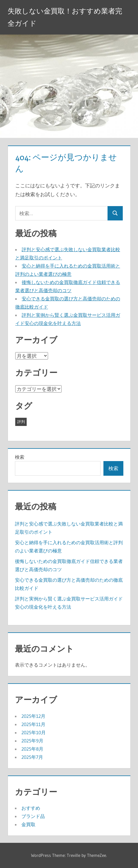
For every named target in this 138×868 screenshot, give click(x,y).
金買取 (28, 824)
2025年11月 (33, 724)
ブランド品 (33, 816)
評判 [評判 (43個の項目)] (21, 422)
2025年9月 (32, 741)
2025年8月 (32, 749)
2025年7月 (32, 757)
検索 (20, 457)
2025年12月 (33, 716)
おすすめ (31, 808)
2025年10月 (34, 732)
